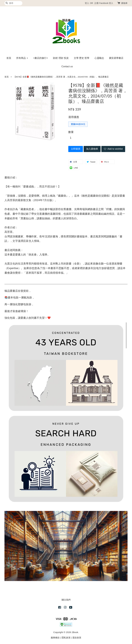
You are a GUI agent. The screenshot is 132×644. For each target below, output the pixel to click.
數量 (71, 132)
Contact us (67, 66)
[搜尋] (13, 3)
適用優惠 (74, 117)
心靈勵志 (99, 58)
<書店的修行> (41, 58)
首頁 (9, 58)
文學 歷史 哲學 (82, 58)
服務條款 (55, 638)
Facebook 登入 (106, 3)
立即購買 (76, 149)
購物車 (124, 3)
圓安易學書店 (116, 58)
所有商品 (22, 58)
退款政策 (77, 638)
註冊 (97, 3)
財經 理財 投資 (61, 58)
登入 (87, 3)
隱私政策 (66, 638)
